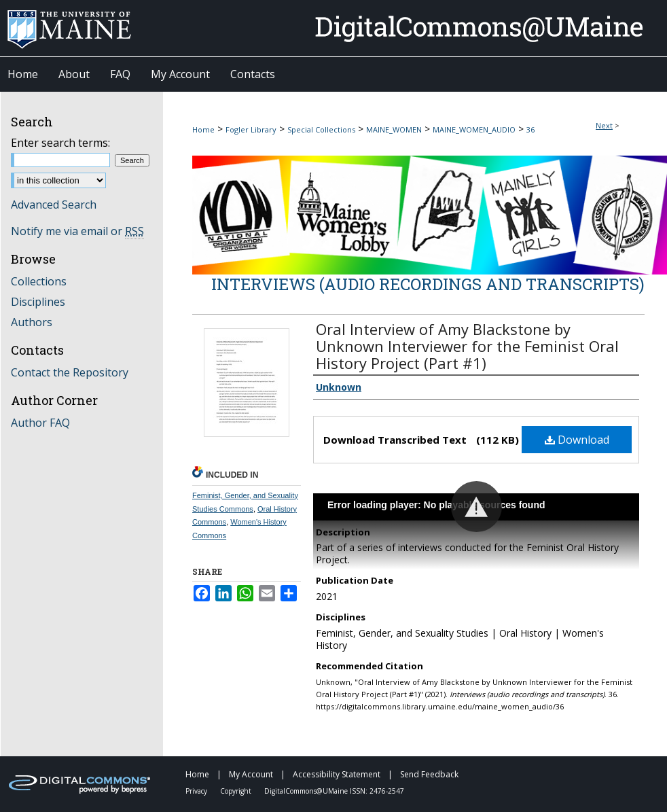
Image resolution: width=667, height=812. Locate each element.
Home (203, 129)
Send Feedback (429, 774)
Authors (32, 322)
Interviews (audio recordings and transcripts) (428, 284)
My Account (252, 774)
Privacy (197, 791)
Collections (39, 281)
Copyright (237, 791)
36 (530, 129)
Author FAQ (40, 423)
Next (604, 125)
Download (577, 440)
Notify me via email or (77, 231)
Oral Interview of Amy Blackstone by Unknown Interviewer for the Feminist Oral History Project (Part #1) (467, 346)
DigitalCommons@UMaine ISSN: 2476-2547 (334, 791)
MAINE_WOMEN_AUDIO (474, 129)
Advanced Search (54, 205)
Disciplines (38, 302)
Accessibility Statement (338, 774)
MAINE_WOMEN (394, 129)
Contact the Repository (70, 372)
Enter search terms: (60, 143)
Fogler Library (251, 129)
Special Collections (321, 129)
